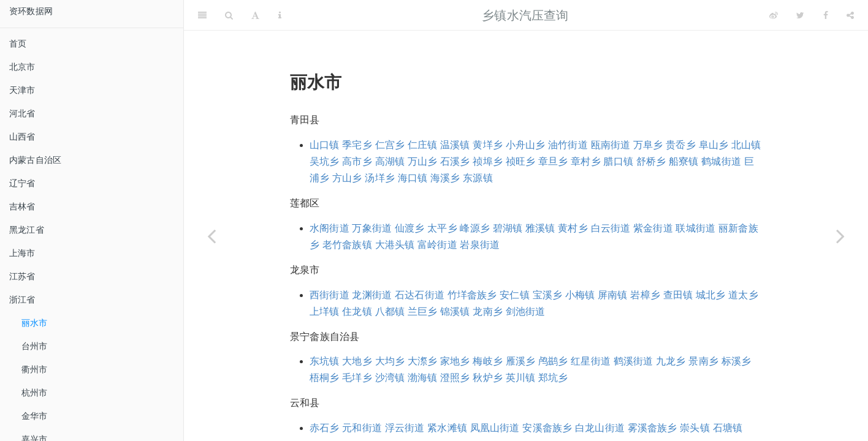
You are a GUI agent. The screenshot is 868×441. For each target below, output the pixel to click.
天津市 (22, 90)
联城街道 (695, 228)
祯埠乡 (488, 161)
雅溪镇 (540, 228)
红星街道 (591, 361)
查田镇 (678, 295)
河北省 (22, 113)
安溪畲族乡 (547, 428)
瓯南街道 (611, 145)
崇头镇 (695, 428)
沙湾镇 (390, 378)
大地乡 (357, 361)
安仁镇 (515, 295)
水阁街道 (329, 228)
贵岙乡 (681, 145)
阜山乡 (714, 145)
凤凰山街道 (495, 428)
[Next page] (840, 236)
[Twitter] (800, 15)
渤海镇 (423, 378)
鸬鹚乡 (553, 361)
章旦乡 (553, 161)
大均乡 (390, 361)
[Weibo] (774, 15)
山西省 (22, 137)
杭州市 (35, 393)
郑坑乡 (553, 378)
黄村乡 (573, 228)
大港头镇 (395, 245)
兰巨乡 (423, 311)
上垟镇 (325, 311)
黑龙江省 (27, 230)
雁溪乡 (521, 361)
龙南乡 (488, 311)
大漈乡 (423, 361)
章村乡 (586, 161)
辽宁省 (22, 183)
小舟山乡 (526, 145)
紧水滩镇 (447, 428)
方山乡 (347, 178)
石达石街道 (420, 295)
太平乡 (442, 228)
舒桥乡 (651, 161)
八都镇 (390, 311)
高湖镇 (390, 161)
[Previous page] (211, 236)
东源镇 (478, 178)
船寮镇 (684, 161)
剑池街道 (526, 311)
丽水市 (35, 323)
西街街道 (329, 295)
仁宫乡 (390, 145)
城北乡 (711, 295)
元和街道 (362, 428)
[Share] (850, 15)
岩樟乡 (645, 295)
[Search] (229, 15)
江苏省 (22, 276)
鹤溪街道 (634, 361)
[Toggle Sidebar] (202, 15)
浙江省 (22, 300)
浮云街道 (405, 428)
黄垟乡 (488, 145)
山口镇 (325, 145)
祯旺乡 (521, 161)
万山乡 (423, 161)
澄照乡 (455, 378)
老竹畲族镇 (347, 245)
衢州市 (35, 369)
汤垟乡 (380, 178)
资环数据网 (31, 11)
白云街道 (611, 228)
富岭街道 (437, 245)
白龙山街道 (600, 428)
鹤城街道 (721, 161)
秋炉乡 (488, 378)
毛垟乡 (357, 378)
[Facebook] (826, 15)
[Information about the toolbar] (280, 15)
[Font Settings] (255, 15)
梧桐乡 (325, 378)
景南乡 (703, 361)
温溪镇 (455, 145)
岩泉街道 (480, 245)
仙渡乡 (410, 228)
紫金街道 (653, 228)
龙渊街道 (372, 295)
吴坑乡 (325, 161)
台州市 (35, 346)
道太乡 (743, 295)
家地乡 (455, 361)
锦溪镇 (455, 311)
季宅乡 (357, 145)
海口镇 (413, 178)
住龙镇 (357, 311)
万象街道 (372, 228)
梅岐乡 (488, 361)
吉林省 (22, 206)
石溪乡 (455, 161)
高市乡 (357, 161)
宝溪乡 (548, 295)
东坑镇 (325, 361)
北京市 (22, 67)
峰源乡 (475, 228)
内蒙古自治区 (35, 160)
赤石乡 (325, 428)
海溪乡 (445, 178)
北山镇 (746, 145)
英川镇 (521, 378)
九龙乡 (671, 361)
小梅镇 (580, 295)
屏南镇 (613, 295)
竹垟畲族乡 (472, 295)
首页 (18, 43)
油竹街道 (568, 145)
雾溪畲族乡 (653, 428)
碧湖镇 (508, 228)
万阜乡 (648, 145)
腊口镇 (618, 161)
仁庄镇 (423, 145)
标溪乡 (737, 361)
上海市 (22, 253)
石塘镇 (728, 428)
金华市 (35, 416)
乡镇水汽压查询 (525, 15)
